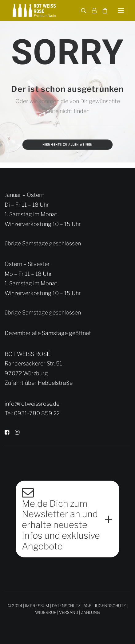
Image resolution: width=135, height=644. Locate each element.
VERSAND (69, 612)
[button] (121, 10)
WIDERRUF (46, 612)
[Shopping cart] (102, 10)
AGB (87, 606)
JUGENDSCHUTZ (110, 606)
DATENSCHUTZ (66, 606)
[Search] (81, 10)
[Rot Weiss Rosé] (34, 10)
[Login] (91, 10)
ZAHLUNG (90, 612)
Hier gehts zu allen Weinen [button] (67, 144)
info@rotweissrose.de (32, 404)
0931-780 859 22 (37, 413)
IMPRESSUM (37, 606)
